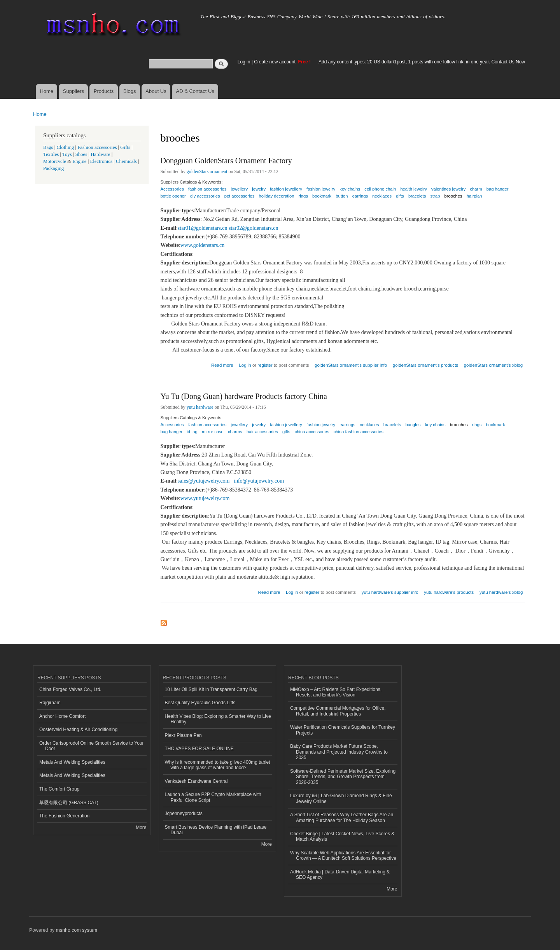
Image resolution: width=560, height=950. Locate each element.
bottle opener (173, 196)
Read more (222, 364)
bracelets (417, 196)
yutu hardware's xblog (501, 592)
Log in (244, 62)
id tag (192, 432)
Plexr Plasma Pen (183, 735)
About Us (156, 91)
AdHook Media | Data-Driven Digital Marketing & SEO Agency (340, 875)
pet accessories (240, 196)
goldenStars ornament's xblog (493, 365)
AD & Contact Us (195, 91)
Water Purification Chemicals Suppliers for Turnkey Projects (343, 730)
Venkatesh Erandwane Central (196, 781)
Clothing (66, 147)
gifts (400, 196)
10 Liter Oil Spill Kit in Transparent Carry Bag (211, 689)
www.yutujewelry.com (205, 498)
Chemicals (127, 161)
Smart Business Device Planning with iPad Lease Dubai (216, 830)
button (342, 196)
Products (104, 91)
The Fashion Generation (64, 816)
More (141, 828)
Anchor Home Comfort (62, 716)
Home (46, 91)
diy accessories (205, 196)
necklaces (382, 196)
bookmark (322, 196)
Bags (48, 147)
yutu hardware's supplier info (390, 592)
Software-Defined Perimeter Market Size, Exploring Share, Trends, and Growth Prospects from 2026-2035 (343, 777)
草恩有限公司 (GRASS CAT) (69, 803)
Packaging (53, 168)
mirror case (213, 432)
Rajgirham (50, 703)
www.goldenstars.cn (202, 245)
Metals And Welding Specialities (72, 762)
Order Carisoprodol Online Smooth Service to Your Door (91, 746)
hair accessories (262, 432)
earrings (360, 196)
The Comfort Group (59, 789)
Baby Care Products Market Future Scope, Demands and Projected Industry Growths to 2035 (339, 752)
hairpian (474, 196)
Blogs (130, 91)
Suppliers (73, 91)
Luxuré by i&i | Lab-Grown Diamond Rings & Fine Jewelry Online (341, 798)
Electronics (101, 161)
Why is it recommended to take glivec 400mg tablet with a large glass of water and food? (218, 765)
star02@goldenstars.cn (254, 228)
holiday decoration (277, 196)
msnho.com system (77, 930)
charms (235, 432)
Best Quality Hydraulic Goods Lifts (200, 703)
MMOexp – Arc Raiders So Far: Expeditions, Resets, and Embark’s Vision (336, 692)
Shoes (81, 154)
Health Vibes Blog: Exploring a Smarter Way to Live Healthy (218, 719)
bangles (413, 425)
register (265, 365)
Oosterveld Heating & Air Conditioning (78, 730)
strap (435, 196)
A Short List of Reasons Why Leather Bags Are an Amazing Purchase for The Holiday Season (342, 817)
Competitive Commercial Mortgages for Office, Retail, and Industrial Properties (338, 711)
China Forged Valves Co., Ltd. (70, 689)
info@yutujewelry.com (259, 481)
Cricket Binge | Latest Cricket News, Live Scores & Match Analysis (342, 836)
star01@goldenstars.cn (203, 228)
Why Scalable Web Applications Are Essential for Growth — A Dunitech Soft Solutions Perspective (343, 856)
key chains (350, 189)
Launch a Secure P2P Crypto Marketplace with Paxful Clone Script (213, 797)
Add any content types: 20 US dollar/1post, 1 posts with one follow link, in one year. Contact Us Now (422, 62)
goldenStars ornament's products (425, 365)
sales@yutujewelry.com (204, 481)
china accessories (312, 432)
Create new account (275, 62)
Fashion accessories (97, 147)
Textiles (51, 154)
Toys (67, 154)
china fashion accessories (359, 432)
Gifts (125, 147)
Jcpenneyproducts (184, 814)
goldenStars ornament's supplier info (351, 365)
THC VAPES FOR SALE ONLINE (199, 749)
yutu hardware (200, 407)
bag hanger (498, 189)
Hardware (100, 154)
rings (303, 196)
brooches (453, 196)
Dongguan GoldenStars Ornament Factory (226, 161)
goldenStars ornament (207, 171)
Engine (79, 161)
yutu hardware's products (449, 592)
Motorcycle (55, 161)
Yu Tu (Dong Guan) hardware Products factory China (244, 396)
